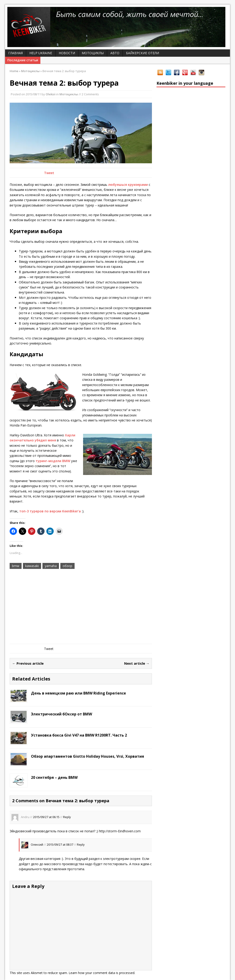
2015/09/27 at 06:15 (46, 817)
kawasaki (32, 566)
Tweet (49, 173)
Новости (67, 53)
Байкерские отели (143, 53)
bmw (16, 566)
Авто (115, 53)
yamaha (51, 566)
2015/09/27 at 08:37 (60, 845)
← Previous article (28, 663)
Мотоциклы (93, 53)
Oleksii (51, 94)
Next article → (137, 663)
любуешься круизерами (128, 185)
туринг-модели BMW (53, 461)
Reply (67, 817)
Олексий (37, 845)
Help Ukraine (41, 53)
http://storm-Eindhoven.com (120, 831)
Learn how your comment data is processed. (102, 973)
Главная (15, 53)
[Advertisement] (81, 607)
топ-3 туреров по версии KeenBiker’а (50, 511)
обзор (67, 566)
